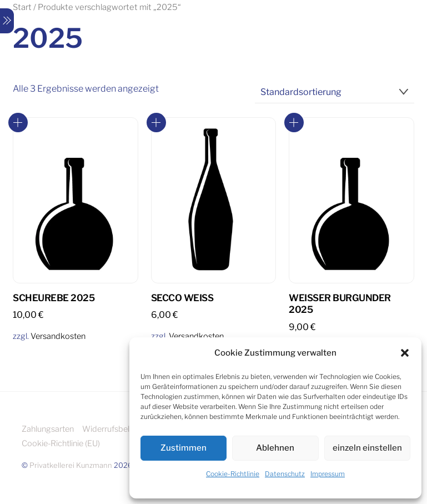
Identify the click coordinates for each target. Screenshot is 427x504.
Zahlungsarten (48, 429)
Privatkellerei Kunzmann (71, 465)
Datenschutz (285, 474)
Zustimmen (184, 448)
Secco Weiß (182, 298)
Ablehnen (275, 448)
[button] (405, 353)
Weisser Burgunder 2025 (340, 304)
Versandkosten (58, 336)
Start (22, 7)
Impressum (328, 474)
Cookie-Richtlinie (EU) (61, 443)
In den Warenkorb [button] (18, 123)
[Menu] (7, 21)
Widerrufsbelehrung (119, 429)
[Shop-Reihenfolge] (335, 93)
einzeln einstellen (367, 448)
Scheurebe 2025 (54, 298)
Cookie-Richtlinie (233, 474)
